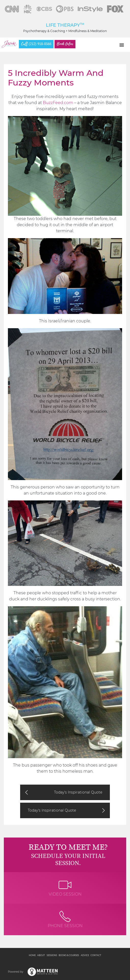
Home (32, 955)
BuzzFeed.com (58, 103)
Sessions (52, 955)
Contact (96, 955)
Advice (85, 955)
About (41, 955)
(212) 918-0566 (36, 44)
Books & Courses (69, 955)
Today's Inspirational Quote (78, 792)
